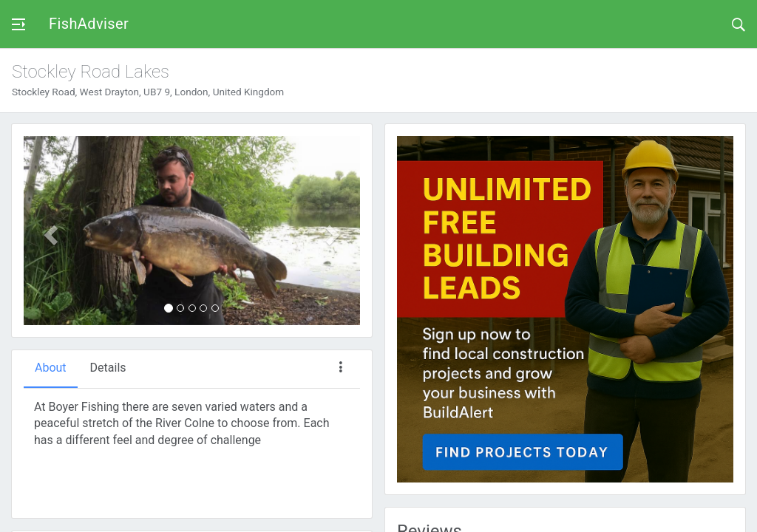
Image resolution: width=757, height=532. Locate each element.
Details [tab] (108, 368)
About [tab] (51, 368)
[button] (49, 231)
